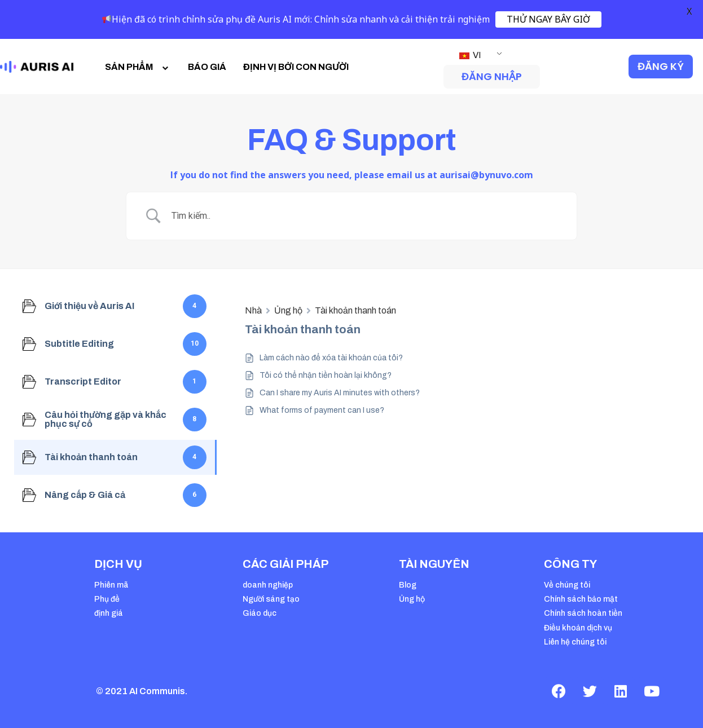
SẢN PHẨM (138, 67)
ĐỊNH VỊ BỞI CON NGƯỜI (296, 67)
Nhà (253, 310)
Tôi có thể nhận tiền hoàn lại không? (326, 375)
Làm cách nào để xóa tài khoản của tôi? (331, 358)
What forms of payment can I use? (322, 410)
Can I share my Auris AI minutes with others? (340, 393)
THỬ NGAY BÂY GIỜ (548, 19)
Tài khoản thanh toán (355, 310)
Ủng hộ (288, 310)
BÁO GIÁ (207, 67)
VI (470, 55)
